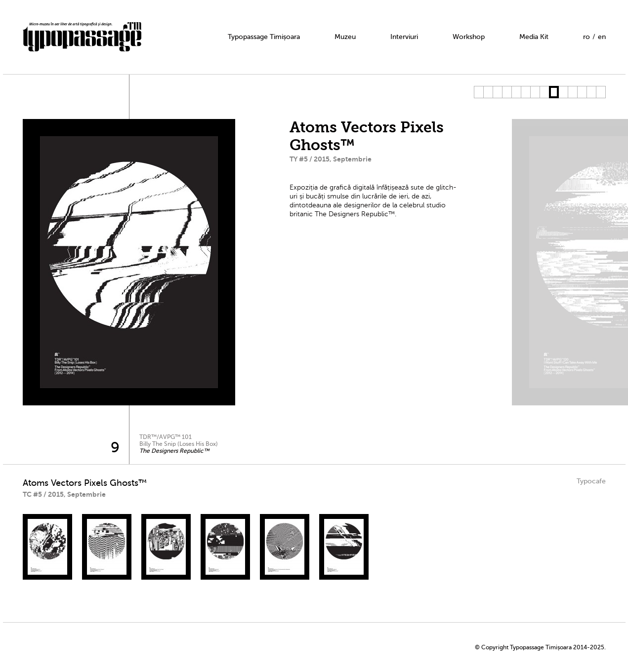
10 (563, 92)
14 (601, 92)
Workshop (469, 37)
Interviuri (404, 37)
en (602, 37)
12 (582, 92)
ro (586, 37)
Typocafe (591, 481)
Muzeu (345, 37)
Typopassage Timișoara (264, 37)
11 (572, 92)
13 (591, 92)
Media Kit (534, 37)
